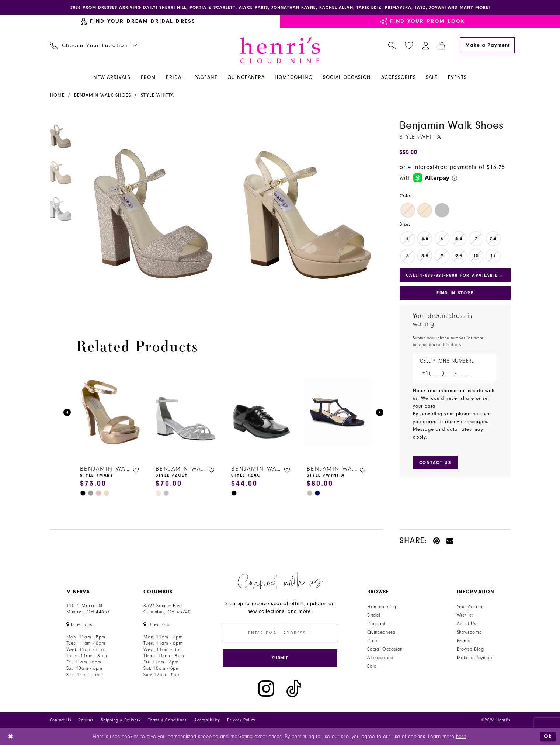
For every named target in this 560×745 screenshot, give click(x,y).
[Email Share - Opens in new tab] (450, 540)
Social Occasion (385, 649)
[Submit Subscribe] (280, 658)
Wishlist (465, 615)
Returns (86, 720)
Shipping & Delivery (121, 720)
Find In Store (455, 293)
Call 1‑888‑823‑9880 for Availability (456, 275)
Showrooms (469, 632)
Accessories (380, 658)
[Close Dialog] (11, 736)
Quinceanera (381, 632)
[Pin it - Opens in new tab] (437, 540)
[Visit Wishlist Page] (409, 46)
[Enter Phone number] (451, 373)
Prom (373, 641)
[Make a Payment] (487, 45)
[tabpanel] (151, 214)
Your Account (471, 607)
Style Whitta (157, 95)
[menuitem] (93, 45)
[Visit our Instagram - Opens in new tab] (266, 689)
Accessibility (207, 720)
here (461, 736)
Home (57, 95)
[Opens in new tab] (79, 624)
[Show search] (392, 45)
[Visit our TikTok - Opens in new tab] (294, 689)
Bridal (374, 615)
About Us (467, 624)
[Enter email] (280, 633)
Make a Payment (475, 658)
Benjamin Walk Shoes (102, 95)
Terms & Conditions (168, 720)
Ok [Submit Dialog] (548, 736)
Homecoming (382, 607)
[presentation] (110, 412)
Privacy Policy (241, 720)
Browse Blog (470, 649)
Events (463, 641)
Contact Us (61, 720)
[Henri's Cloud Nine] (280, 50)
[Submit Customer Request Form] (435, 462)
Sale (372, 666)
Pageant (376, 624)
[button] (426, 45)
